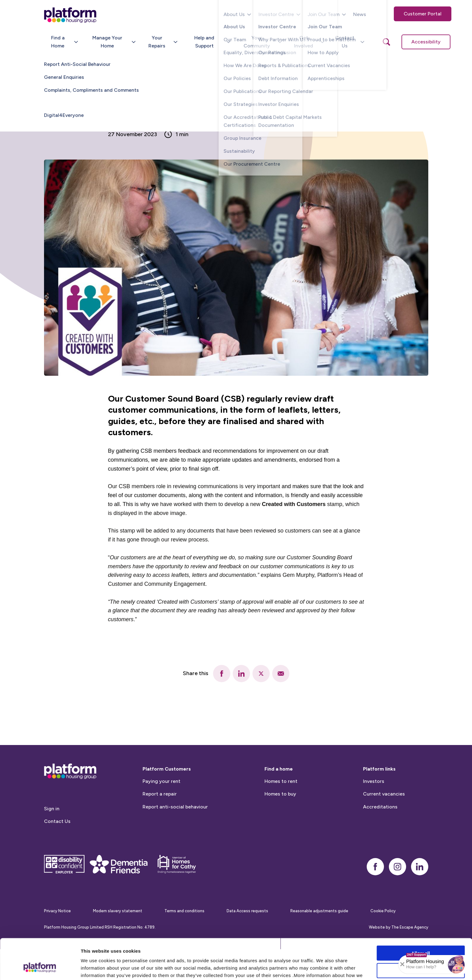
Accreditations (380, 836)
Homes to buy (280, 824)
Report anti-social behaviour (175, 836)
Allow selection (420, 936)
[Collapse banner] (402, 964)
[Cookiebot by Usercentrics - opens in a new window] (40, 968)
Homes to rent (281, 811)
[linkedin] (241, 674)
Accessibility (426, 42)
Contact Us (57, 851)
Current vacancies (384, 824)
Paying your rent (161, 811)
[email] (281, 674)
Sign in (52, 838)
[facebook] (222, 674)
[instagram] (397, 896)
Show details (323, 968)
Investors (374, 811)
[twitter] (261, 674)
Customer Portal (423, 14)
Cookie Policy (182, 948)
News (360, 14)
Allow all (421, 918)
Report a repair (160, 824)
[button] (456, 964)
